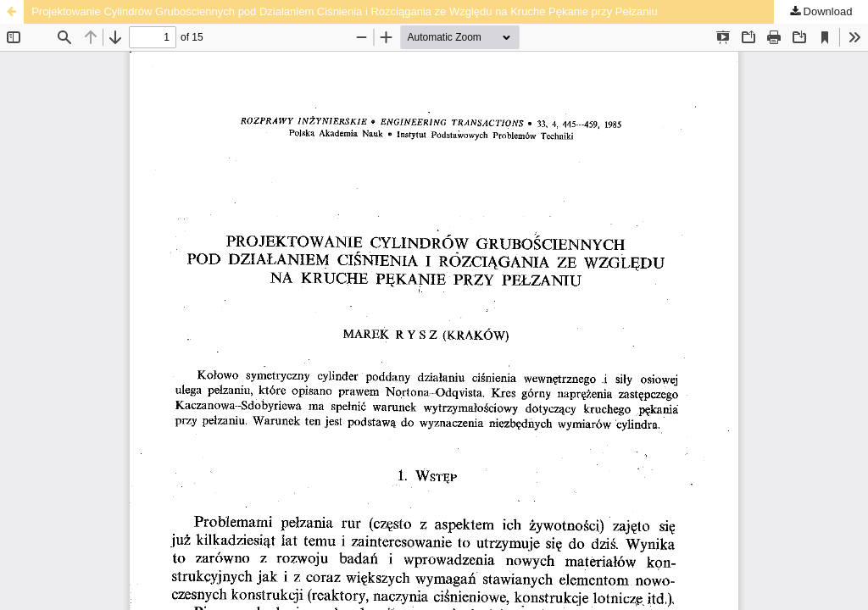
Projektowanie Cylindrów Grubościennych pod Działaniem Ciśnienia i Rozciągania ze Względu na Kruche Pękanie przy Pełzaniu (345, 11)
